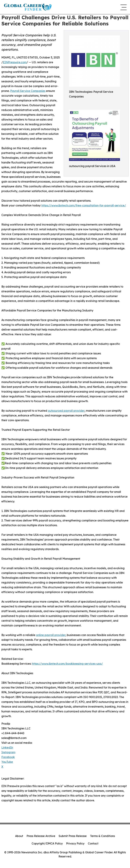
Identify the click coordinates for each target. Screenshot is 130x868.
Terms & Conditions (102, 836)
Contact (93, 843)
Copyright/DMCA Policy (47, 843)
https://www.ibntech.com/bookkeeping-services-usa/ (67, 664)
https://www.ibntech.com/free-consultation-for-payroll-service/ (84, 205)
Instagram (8, 752)
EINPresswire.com (15, 62)
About (19, 836)
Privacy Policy (75, 843)
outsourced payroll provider (66, 411)
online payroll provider (51, 635)
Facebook (8, 757)
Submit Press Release (73, 836)
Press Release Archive (41, 836)
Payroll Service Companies (28, 91)
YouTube (7, 762)
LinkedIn (7, 747)
